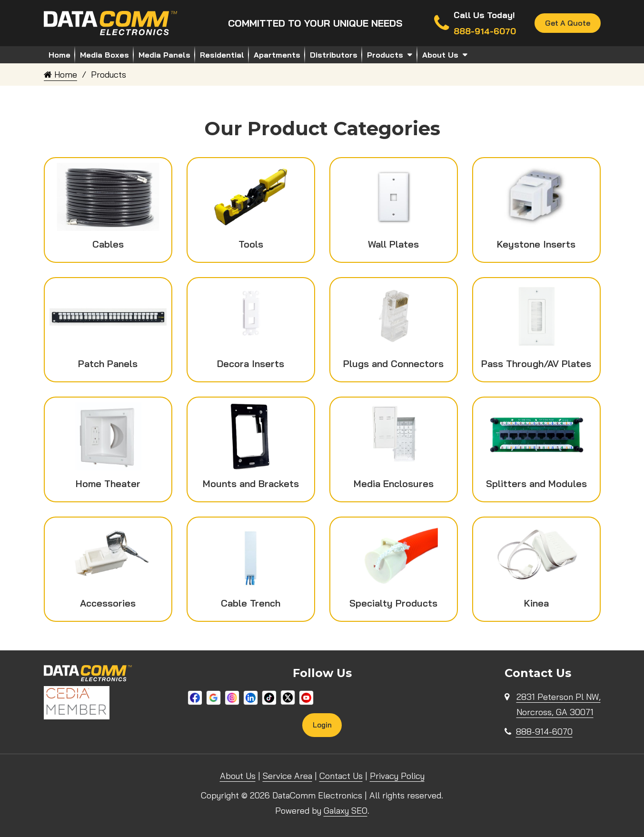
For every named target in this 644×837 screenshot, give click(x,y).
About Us (440, 55)
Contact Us (341, 776)
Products (385, 55)
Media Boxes (104, 55)
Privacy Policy (397, 776)
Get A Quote (568, 23)
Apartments (277, 55)
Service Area (287, 776)
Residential (222, 55)
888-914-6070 (544, 732)
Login (322, 725)
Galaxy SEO (346, 811)
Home (59, 55)
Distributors (334, 55)
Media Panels (164, 55)
